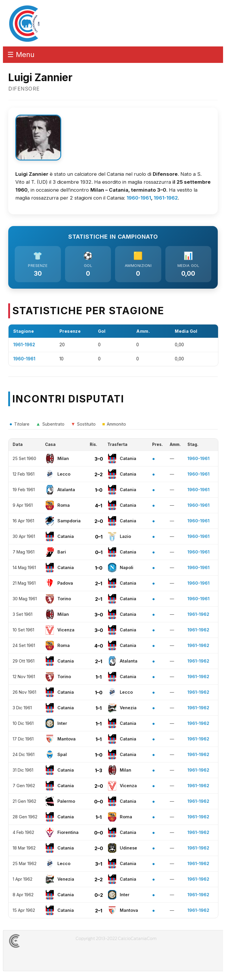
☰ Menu (21, 55)
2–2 (99, 474)
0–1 (99, 537)
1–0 (99, 490)
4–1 (99, 506)
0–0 (99, 802)
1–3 (99, 770)
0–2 (99, 895)
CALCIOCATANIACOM (36, 941)
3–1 (99, 864)
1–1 (99, 677)
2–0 (99, 521)
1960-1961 (139, 198)
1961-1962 (166, 198)
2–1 (99, 583)
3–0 (99, 459)
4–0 (99, 646)
